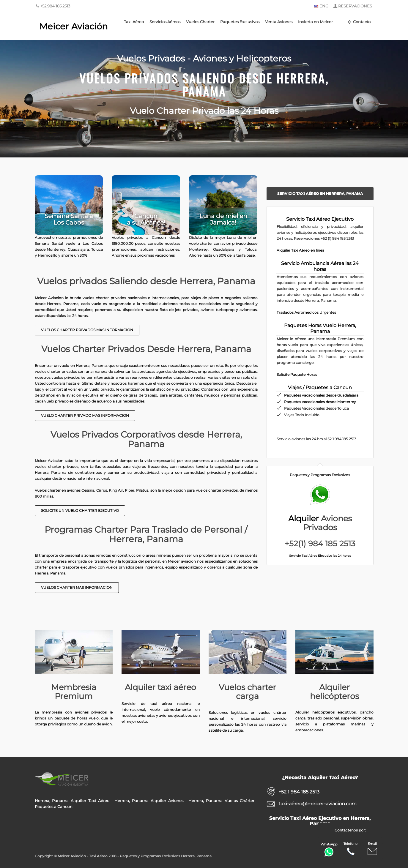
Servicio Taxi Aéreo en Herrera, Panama (320, 194)
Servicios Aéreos (165, 22)
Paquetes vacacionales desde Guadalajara (321, 395)
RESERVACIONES (355, 6)
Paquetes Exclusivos (240, 22)
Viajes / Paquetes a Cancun (320, 388)
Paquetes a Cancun (54, 807)
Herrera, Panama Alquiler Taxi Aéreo (72, 801)
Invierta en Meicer (315, 22)
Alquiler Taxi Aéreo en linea (300, 250)
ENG (321, 6)
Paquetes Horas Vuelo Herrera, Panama (320, 328)
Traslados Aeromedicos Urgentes (306, 312)
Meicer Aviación (74, 26)
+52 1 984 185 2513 (299, 792)
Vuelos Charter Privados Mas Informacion (87, 330)
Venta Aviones (279, 22)
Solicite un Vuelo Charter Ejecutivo (80, 510)
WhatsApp (329, 849)
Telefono (350, 849)
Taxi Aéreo (134, 22)
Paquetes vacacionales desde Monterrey (320, 402)
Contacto (359, 22)
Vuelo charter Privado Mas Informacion (85, 415)
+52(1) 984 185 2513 (320, 544)
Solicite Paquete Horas (297, 374)
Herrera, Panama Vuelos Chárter (221, 801)
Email (372, 849)
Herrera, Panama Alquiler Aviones (149, 801)
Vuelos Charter (200, 22)
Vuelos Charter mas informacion (77, 587)
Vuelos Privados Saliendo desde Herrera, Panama (204, 84)
